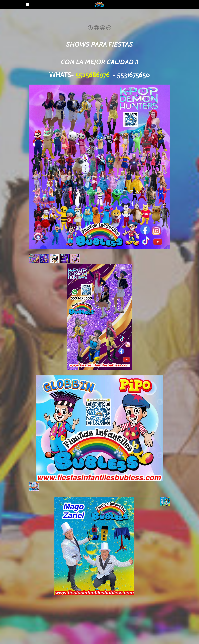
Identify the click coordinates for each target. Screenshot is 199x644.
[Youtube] (103, 28)
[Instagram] (96, 28)
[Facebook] (90, 28)
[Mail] (109, 28)
